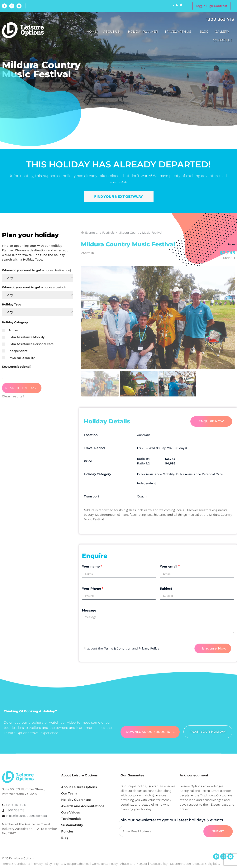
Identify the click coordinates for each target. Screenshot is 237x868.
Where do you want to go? (36, 270)
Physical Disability (18, 358)
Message (89, 610)
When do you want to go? (34, 287)
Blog (204, 32)
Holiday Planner (143, 32)
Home (92, 32)
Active (10, 330)
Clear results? (13, 396)
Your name (92, 566)
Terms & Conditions (16, 864)
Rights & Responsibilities (72, 864)
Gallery (223, 32)
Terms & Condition (118, 648)
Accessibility (159, 864)
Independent (15, 351)
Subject (166, 589)
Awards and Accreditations (83, 806)
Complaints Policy (105, 864)
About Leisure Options (79, 787)
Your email (170, 566)
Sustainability (72, 825)
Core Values (71, 812)
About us (112, 32)
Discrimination (181, 864)
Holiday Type (12, 304)
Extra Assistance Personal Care (28, 344)
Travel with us (179, 32)
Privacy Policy (149, 648)
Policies (67, 831)
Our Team (69, 793)
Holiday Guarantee (76, 800)
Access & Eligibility (207, 864)
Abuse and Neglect (134, 864)
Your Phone (93, 589)
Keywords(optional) (17, 367)
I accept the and (122, 648)
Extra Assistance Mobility (23, 337)
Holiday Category (15, 322)
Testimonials (71, 819)
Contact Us (224, 40)
